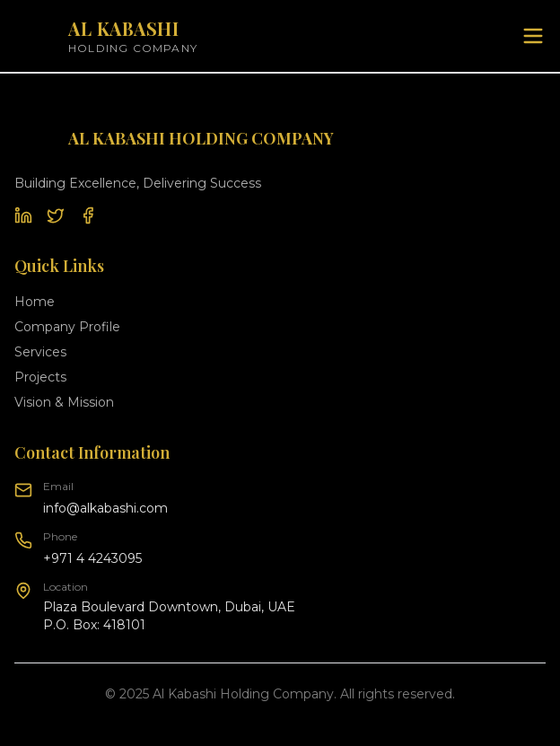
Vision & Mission (64, 402)
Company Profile (67, 327)
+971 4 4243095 (92, 558)
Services (40, 352)
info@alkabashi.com (105, 508)
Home (35, 302)
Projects (40, 377)
